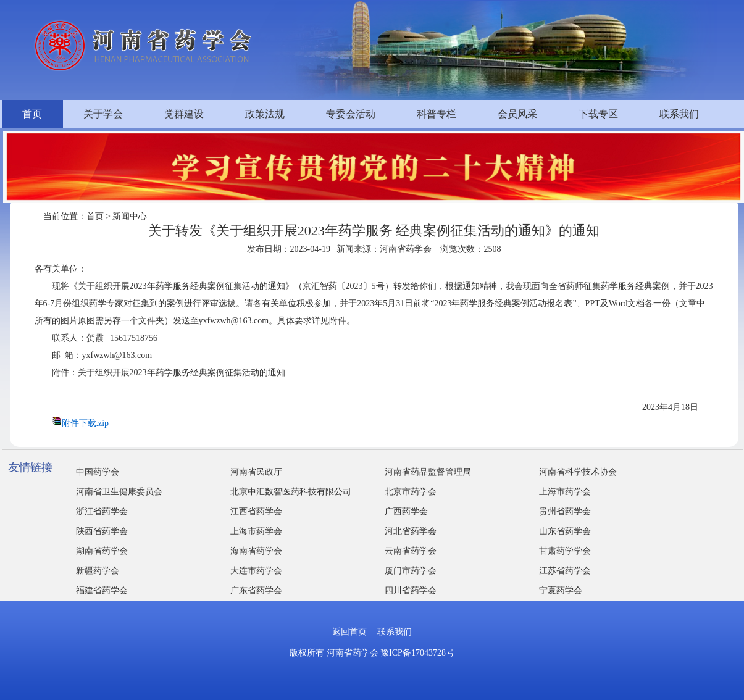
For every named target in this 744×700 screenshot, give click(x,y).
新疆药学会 (98, 571)
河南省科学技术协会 (578, 472)
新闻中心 (130, 216)
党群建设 (184, 114)
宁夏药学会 (561, 590)
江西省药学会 (256, 511)
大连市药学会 (256, 571)
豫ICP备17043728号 (417, 653)
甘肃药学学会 (565, 551)
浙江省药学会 (102, 511)
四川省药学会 (411, 590)
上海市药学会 (565, 492)
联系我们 (679, 114)
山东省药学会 (565, 531)
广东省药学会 (256, 590)
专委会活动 (351, 114)
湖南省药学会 (102, 551)
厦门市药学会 (411, 571)
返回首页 (349, 632)
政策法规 (265, 114)
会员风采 (517, 114)
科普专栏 (437, 114)
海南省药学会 (256, 551)
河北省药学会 (411, 531)
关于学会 (103, 114)
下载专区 (598, 114)
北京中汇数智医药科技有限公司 (291, 492)
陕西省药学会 (102, 531)
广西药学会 (406, 511)
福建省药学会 (102, 590)
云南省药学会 (411, 551)
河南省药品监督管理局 (428, 472)
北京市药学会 (411, 492)
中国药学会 (98, 472)
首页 (32, 114)
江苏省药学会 (565, 571)
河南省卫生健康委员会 (119, 492)
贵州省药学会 (565, 511)
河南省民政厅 (256, 472)
